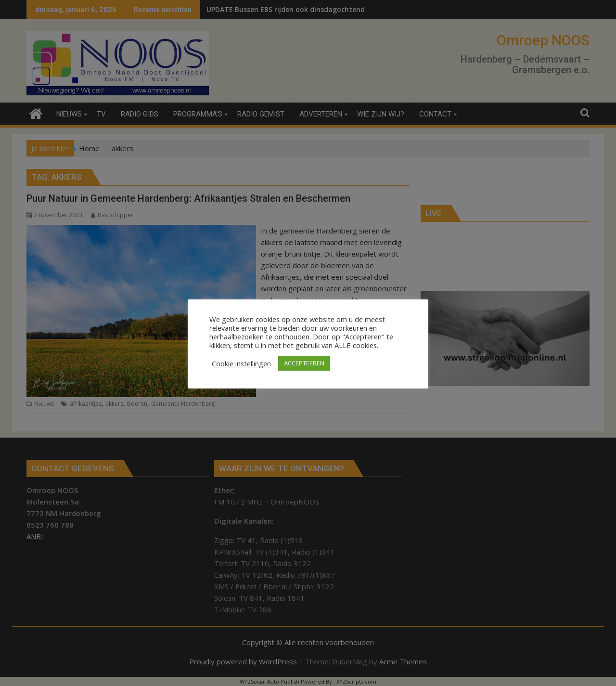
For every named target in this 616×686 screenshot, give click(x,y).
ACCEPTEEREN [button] (304, 363)
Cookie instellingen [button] (241, 363)
